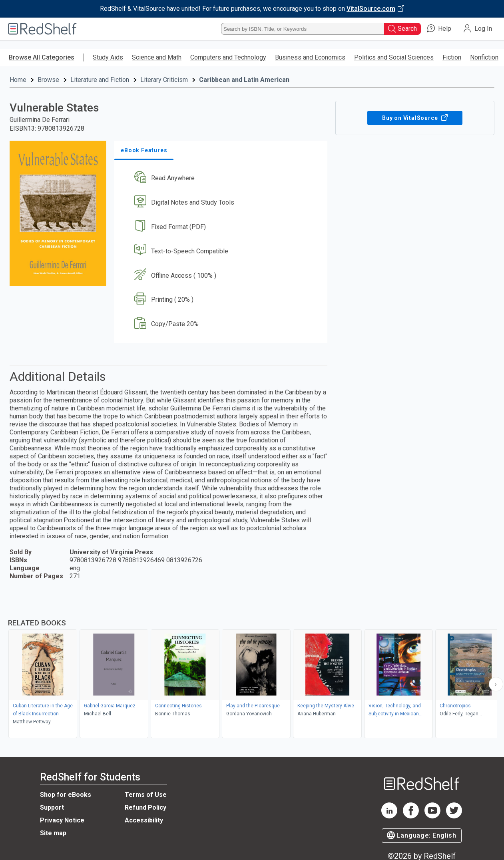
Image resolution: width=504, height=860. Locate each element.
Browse (48, 80)
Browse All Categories (42, 57)
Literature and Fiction (100, 80)
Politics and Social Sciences (394, 57)
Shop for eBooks (66, 795)
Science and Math (157, 57)
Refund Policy (145, 807)
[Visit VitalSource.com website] (252, 9)
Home (18, 80)
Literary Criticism (164, 80)
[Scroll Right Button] (496, 684)
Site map (53, 833)
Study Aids (108, 57)
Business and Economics (310, 57)
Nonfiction (484, 57)
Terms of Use (146, 795)
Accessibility (144, 820)
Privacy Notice (62, 820)
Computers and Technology (228, 57)
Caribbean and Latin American (244, 80)
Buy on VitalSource (415, 118)
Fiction (452, 57)
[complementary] (252, 669)
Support (52, 807)
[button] (222, 178)
